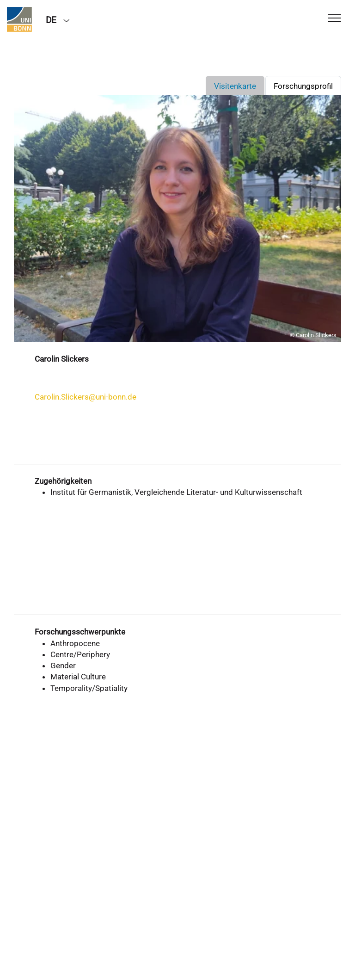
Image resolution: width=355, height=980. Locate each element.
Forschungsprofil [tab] (303, 86)
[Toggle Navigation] (334, 19)
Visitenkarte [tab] (235, 86)
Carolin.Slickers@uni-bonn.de (86, 397)
